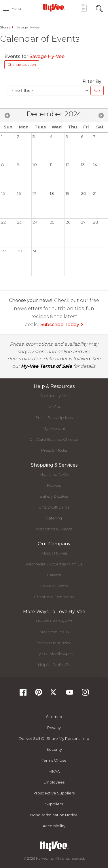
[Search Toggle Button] (99, 8)
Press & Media (54, 450)
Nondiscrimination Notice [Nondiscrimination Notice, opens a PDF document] (54, 815)
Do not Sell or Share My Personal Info (54, 738)
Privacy (54, 727)
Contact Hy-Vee (54, 396)
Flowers (54, 485)
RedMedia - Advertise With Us (54, 564)
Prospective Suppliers (54, 793)
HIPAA (54, 771)
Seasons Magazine (54, 643)
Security (54, 749)
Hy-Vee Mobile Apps (54, 654)
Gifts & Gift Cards (54, 507)
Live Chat (54, 407)
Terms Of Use (54, 760)
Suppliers (54, 804)
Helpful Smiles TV (54, 665)
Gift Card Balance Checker (54, 439)
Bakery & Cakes (54, 496)
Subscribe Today (62, 325)
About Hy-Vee (54, 553)
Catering (54, 518)
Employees (54, 782)
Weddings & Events (54, 529)
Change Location (22, 65)
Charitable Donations (54, 597)
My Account (54, 428)
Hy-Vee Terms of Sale (47, 366)
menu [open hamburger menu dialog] (16, 8)
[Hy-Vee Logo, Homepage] (54, 8)
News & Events (54, 586)
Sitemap (54, 717)
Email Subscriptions (54, 417)
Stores (5, 27)
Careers (54, 575)
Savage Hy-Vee (48, 56)
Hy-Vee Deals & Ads (54, 621)
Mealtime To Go (54, 474)
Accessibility (54, 826)
